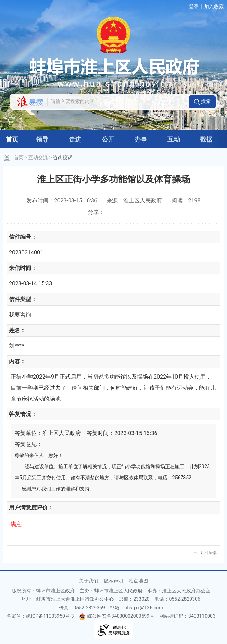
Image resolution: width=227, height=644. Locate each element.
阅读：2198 (186, 201)
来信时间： (23, 268)
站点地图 (138, 581)
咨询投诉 (63, 157)
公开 (108, 139)
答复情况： (23, 414)
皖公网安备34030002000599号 (117, 616)
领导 (42, 139)
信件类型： (23, 299)
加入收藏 (214, 7)
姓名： (17, 330)
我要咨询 (20, 315)
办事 (141, 139)
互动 (174, 139)
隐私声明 (113, 581)
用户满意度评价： (31, 507)
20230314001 (26, 252)
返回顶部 (208, 553)
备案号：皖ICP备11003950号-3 (40, 616)
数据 (206, 139)
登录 (194, 7)
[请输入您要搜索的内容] (118, 102)
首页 (12, 139)
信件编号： (23, 237)
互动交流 (38, 157)
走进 (75, 139)
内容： (17, 361)
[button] (202, 102)
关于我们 (89, 581)
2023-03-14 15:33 (31, 284)
